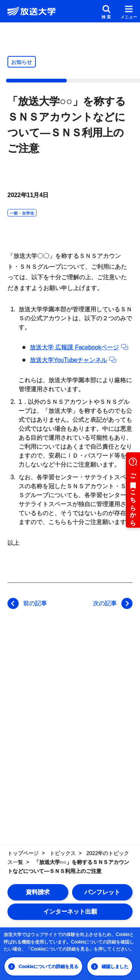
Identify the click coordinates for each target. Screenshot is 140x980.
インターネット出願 (70, 912)
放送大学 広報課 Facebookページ (79, 347)
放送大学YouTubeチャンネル (73, 360)
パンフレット (102, 892)
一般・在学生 (22, 213)
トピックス (63, 853)
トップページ (23, 853)
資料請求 (38, 892)
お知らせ (22, 62)
